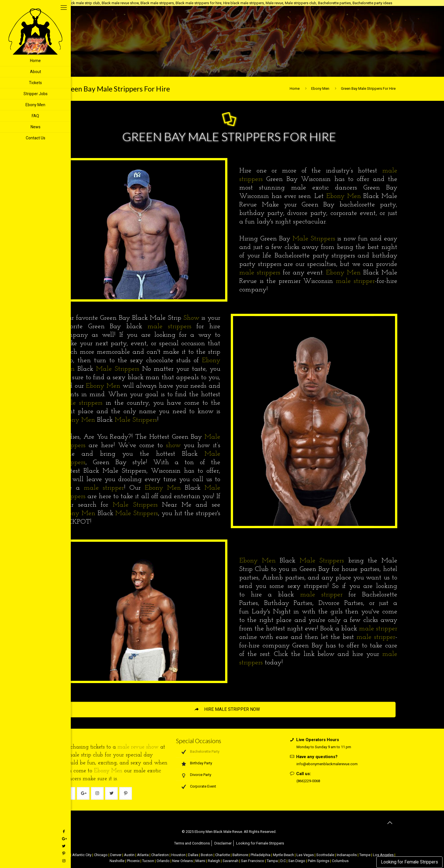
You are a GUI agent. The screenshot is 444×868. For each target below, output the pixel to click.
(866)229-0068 (308, 781)
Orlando (163, 861)
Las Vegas (305, 855)
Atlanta (143, 855)
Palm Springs (319, 861)
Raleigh (214, 861)
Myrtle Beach (283, 855)
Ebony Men (320, 88)
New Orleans (182, 861)
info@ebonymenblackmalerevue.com (327, 764)
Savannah (230, 861)
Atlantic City (82, 855)
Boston (207, 855)
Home (295, 88)
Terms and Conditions (192, 843)
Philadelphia (261, 855)
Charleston (160, 855)
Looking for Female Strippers (409, 862)
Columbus (340, 861)
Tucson (148, 861)
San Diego (297, 861)
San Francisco (253, 861)
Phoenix (133, 861)
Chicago (101, 855)
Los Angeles (383, 855)
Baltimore (240, 855)
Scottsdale (325, 855)
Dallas (193, 855)
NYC (66, 855)
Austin (129, 855)
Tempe (365, 855)
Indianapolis (347, 855)
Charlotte (223, 855)
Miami (200, 861)
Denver (116, 855)
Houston (178, 855)
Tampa (272, 861)
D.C (283, 861)
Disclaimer (223, 843)
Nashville (117, 861)
